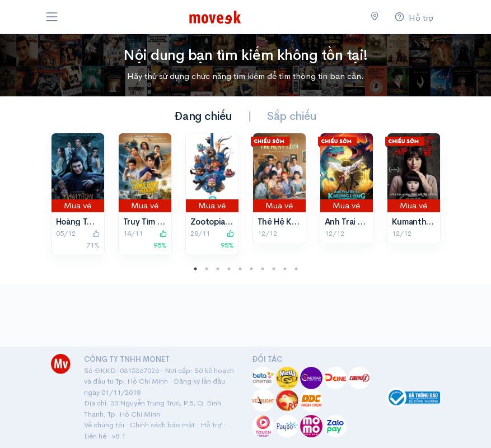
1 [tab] (195, 269)
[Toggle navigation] (52, 17)
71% (93, 240)
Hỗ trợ (211, 425)
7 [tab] (263, 269)
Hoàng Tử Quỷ (83, 221)
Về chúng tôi (104, 425)
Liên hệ (95, 436)
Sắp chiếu (292, 116)
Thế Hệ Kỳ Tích (286, 221)
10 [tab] (296, 269)
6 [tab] (251, 269)
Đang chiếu (203, 116)
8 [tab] (274, 269)
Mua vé (78, 205)
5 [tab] (240, 269)
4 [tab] (229, 269)
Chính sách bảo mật (162, 425)
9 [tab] (285, 269)
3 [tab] (218, 269)
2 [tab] (207, 269)
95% (160, 240)
